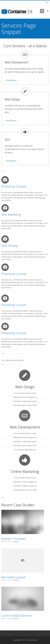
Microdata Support (13, 577)
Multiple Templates (14, 539)
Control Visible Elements (17, 615)
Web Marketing (11, 214)
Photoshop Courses (14, 186)
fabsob (17, 542)
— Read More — (11, 80)
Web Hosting (10, 246)
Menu (44, 11)
